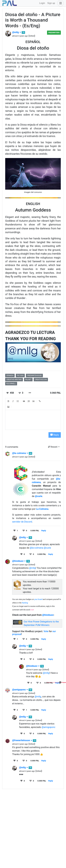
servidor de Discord (22, 522)
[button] (60, 3)
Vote (46, 631)
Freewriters (54, 33)
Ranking (25, 603)
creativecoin (41, 380)
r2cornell (11, 384)
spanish (10, 376)
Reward (53, 447)
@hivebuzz (19, 561)
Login (42, 3)
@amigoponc (20, 690)
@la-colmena (20, 453)
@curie (38, 496)
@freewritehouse (22, 740)
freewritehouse (34, 376)
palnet (28, 380)
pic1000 (20, 376)
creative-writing (14, 380)
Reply (55, 435)
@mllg (17, 32)
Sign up (51, 3)
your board (38, 599)
